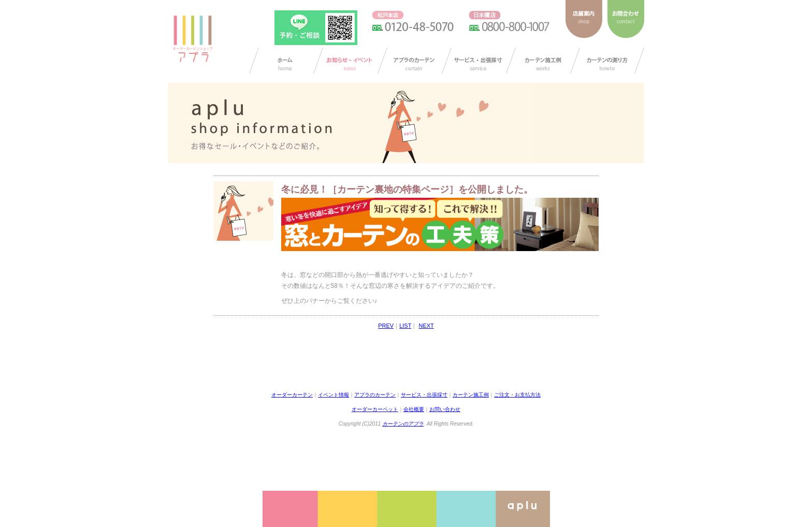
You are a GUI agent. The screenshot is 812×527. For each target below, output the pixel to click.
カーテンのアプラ (403, 424)
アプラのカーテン (415, 61)
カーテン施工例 (543, 61)
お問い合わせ (445, 409)
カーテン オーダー (286, 61)
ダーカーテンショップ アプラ (192, 39)
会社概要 (414, 409)
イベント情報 (334, 395)
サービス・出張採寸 (479, 61)
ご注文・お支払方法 (517, 395)
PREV (386, 326)
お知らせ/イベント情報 (350, 61)
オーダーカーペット (375, 409)
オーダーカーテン (292, 395)
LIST (405, 326)
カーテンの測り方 (607, 61)
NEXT (426, 326)
